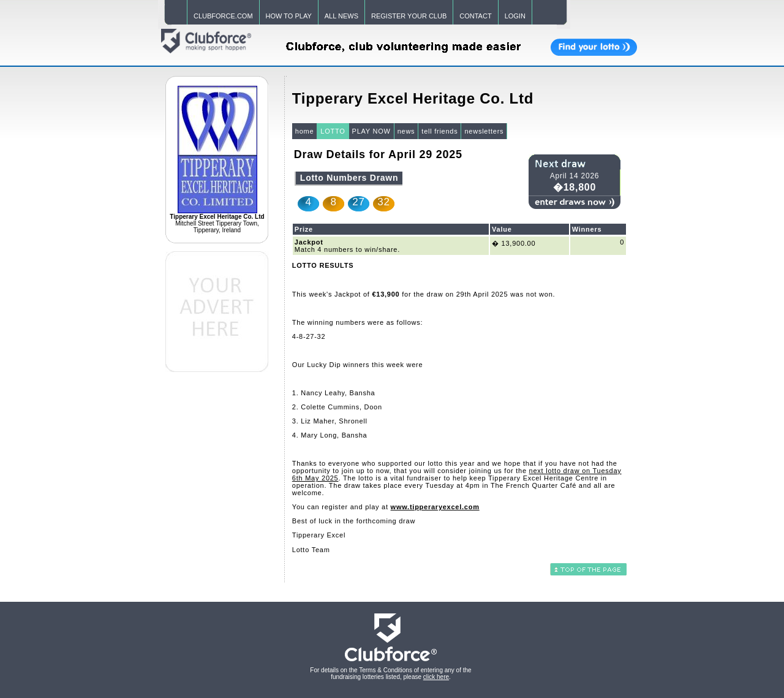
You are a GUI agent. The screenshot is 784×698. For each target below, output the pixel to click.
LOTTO (333, 131)
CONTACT (475, 16)
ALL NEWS (341, 16)
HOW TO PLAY (289, 16)
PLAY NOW (371, 131)
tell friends (439, 131)
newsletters (484, 131)
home (305, 131)
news (406, 131)
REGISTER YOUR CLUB (409, 16)
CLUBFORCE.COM (223, 16)
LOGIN (515, 16)
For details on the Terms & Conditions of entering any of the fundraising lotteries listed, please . (390, 673)
